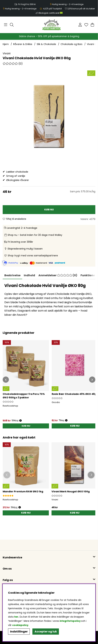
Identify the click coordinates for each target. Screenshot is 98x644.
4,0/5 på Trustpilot (52, 9)
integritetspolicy (70, 621)
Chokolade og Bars (71, 44)
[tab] (29, 275)
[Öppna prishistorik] (20, 507)
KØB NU (26, 426)
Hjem (6, 44)
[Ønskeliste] (86, 25)
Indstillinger (19, 632)
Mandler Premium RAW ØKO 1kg (23, 491)
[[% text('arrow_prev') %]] (6, 380)
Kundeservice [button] (12, 557)
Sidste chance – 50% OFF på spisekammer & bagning (49, 36)
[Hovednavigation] (6, 25)
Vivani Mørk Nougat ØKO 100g (71, 491)
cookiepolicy (20, 625)
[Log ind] (80, 25)
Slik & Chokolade (46, 44)
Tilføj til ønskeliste (14, 219)
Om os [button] (7, 569)
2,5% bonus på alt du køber (81, 9)
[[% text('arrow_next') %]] (92, 380)
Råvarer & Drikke (23, 44)
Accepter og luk (46, 632)
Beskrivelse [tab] (12, 275)
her (16, 617)
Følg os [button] (8, 580)
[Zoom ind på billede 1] (49, 117)
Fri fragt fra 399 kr (27, 4)
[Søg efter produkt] (12, 25)
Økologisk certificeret (51, 13)
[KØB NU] (49, 210)
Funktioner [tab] (88, 275)
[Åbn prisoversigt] (20, 421)
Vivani (7, 53)
